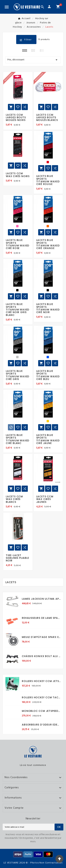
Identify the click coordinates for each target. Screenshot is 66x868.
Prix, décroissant (33, 60)
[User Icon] (49, 7)
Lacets (11, 582)
